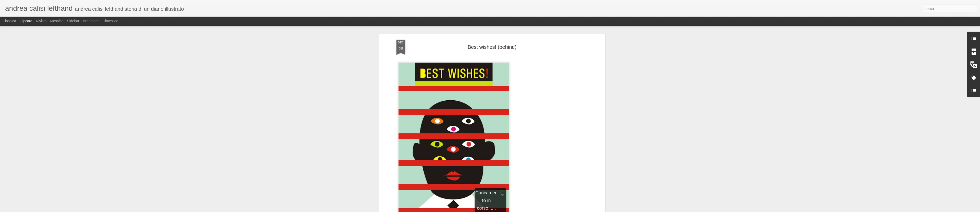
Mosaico (57, 21)
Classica (9, 21)
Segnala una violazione (527, 209)
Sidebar (73, 21)
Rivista (41, 21)
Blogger (506, 209)
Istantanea (91, 21)
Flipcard (26, 21)
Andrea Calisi (518, 188)
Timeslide (111, 21)
